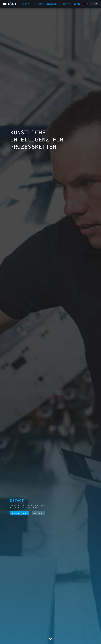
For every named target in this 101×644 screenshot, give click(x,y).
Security (39, 4)
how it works (38, 513)
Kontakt (67, 4)
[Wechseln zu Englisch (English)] (86, 4)
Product (27, 4)
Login (94, 4)
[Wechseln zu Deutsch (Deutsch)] (82, 4)
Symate (77, 4)
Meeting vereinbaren (19, 513)
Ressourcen (53, 4)
